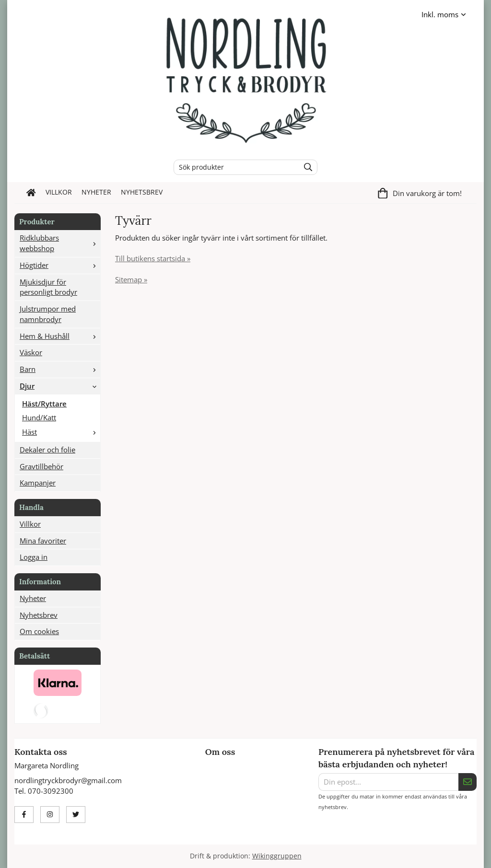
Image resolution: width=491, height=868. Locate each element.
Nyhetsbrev (142, 192)
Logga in (34, 557)
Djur (60, 386)
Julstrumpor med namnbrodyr (48, 314)
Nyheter (96, 192)
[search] (306, 167)
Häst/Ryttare (44, 404)
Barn (60, 369)
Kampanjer (38, 483)
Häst (61, 432)
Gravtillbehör (41, 466)
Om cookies (39, 631)
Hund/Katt (39, 417)
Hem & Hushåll (60, 336)
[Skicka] (468, 782)
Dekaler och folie (47, 450)
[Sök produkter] (234, 167)
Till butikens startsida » (153, 258)
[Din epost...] (388, 782)
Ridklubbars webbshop (60, 243)
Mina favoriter (43, 541)
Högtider (60, 265)
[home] (31, 193)
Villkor (59, 192)
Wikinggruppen (277, 856)
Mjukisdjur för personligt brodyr (48, 287)
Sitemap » (131, 279)
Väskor (31, 352)
